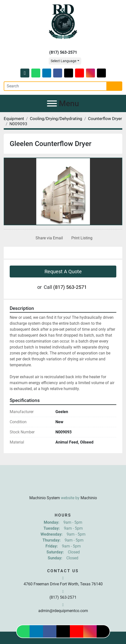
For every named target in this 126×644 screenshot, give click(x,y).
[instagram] (90, 73)
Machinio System (45, 498)
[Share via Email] (48, 238)
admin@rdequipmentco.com (63, 611)
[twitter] (69, 73)
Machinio (89, 498)
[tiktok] (101, 73)
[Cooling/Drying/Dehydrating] (56, 119)
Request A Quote (63, 272)
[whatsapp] (36, 73)
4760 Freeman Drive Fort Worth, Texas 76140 (63, 584)
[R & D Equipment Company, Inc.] (63, 486)
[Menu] (52, 103)
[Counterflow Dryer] (105, 119)
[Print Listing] (81, 238)
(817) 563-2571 (63, 52)
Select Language (63, 61)
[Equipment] (14, 119)
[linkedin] (47, 73)
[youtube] (80, 73)
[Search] (55, 86)
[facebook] (58, 73)
